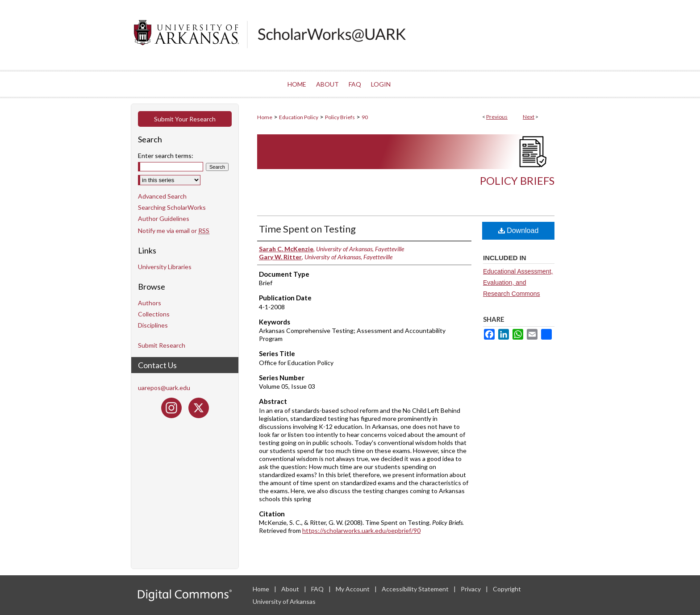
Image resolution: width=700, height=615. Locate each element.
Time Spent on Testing (307, 229)
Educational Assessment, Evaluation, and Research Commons (518, 283)
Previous (497, 117)
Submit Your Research (185, 119)
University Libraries (165, 267)
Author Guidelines (164, 218)
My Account (353, 589)
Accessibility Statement (416, 589)
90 (365, 117)
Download (519, 231)
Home (265, 117)
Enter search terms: (166, 156)
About (291, 589)
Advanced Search (162, 196)
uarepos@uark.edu (164, 388)
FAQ (318, 589)
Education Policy (299, 117)
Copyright (507, 589)
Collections (154, 314)
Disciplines (153, 325)
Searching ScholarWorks (172, 207)
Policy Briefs (340, 117)
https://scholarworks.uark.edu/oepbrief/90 (361, 530)
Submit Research (162, 345)
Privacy (471, 589)
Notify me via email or (174, 231)
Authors (150, 303)
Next (529, 117)
